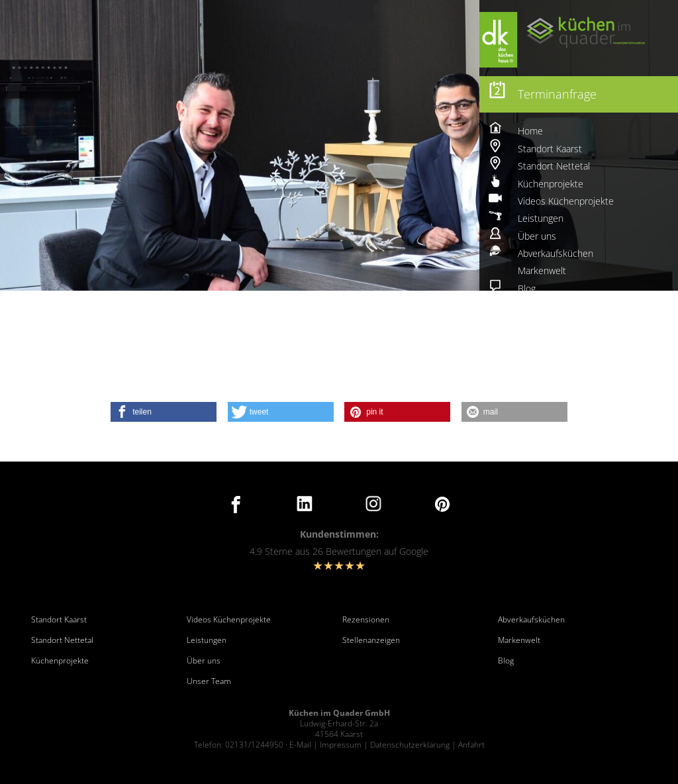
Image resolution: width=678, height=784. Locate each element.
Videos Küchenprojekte (229, 620)
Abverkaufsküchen (531, 620)
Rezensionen (366, 620)
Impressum (341, 745)
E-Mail (300, 745)
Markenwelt (519, 640)
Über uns (204, 661)
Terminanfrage (557, 94)
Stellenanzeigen (371, 640)
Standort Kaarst (59, 620)
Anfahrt (471, 745)
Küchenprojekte (60, 661)
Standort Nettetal (62, 640)
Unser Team (209, 681)
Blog (506, 661)
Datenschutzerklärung (410, 745)
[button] (164, 412)
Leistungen (207, 640)
